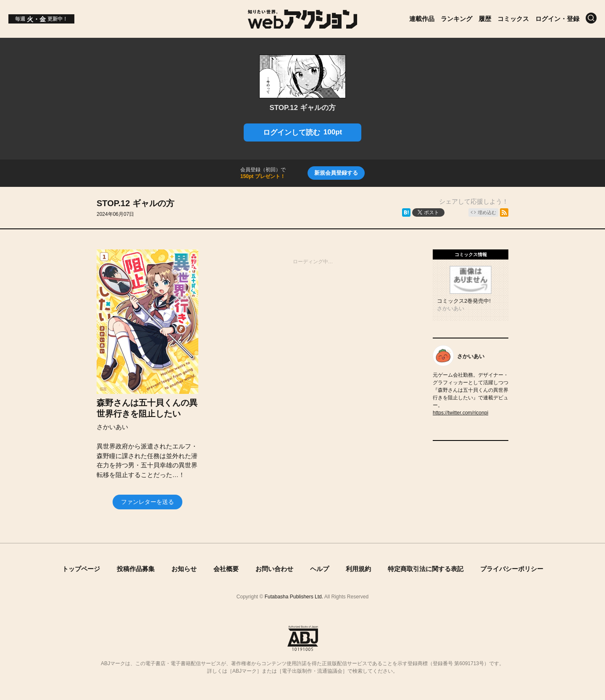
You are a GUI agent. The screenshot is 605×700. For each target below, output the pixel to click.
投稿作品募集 (136, 569)
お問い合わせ (274, 569)
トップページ (81, 569)
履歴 (485, 19)
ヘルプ (320, 569)
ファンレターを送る (147, 502)
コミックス (513, 19)
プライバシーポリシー (512, 569)
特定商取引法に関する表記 (426, 569)
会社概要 (226, 569)
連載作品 (422, 19)
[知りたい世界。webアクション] (303, 25)
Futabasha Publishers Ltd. (294, 597)
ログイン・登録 (557, 19)
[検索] (591, 18)
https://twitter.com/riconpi (460, 413)
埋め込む (487, 212)
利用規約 (358, 569)
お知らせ (184, 569)
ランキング (456, 19)
